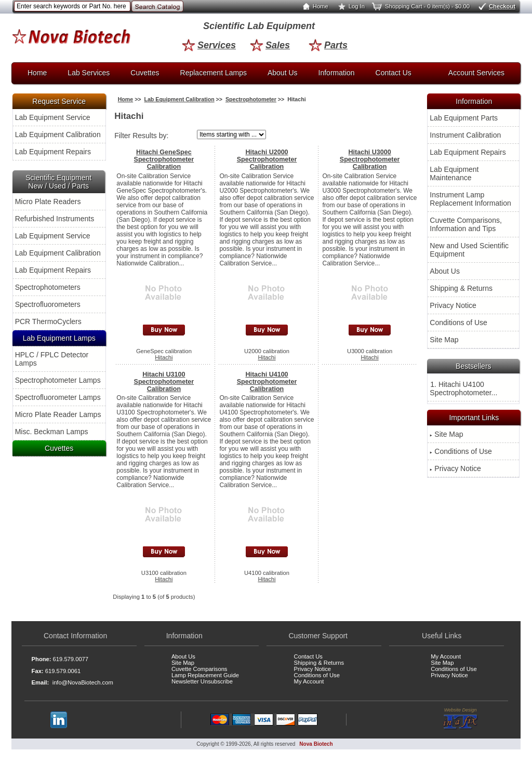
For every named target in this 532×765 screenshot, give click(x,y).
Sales (270, 45)
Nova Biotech (316, 744)
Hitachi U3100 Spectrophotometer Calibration (164, 382)
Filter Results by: (141, 136)
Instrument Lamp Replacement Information (470, 199)
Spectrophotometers (48, 287)
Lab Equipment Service (53, 117)
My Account (309, 681)
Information (337, 73)
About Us (283, 73)
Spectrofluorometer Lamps (58, 397)
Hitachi (164, 357)
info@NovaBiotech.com (83, 682)
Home (313, 6)
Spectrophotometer (251, 99)
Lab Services (89, 73)
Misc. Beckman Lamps (52, 432)
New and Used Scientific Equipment (469, 250)
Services (209, 45)
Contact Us (394, 73)
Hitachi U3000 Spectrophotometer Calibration (370, 159)
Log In (349, 6)
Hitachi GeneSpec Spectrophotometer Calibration (164, 159)
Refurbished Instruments (55, 219)
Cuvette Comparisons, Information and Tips (466, 224)
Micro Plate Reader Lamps (58, 414)
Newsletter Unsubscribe (202, 681)
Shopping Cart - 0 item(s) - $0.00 (420, 6)
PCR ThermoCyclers (48, 321)
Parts (328, 45)
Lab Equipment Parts (464, 118)
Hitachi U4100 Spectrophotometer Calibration (267, 382)
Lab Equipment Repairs (53, 152)
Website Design (461, 719)
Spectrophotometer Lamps (58, 380)
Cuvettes (145, 73)
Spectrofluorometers (48, 304)
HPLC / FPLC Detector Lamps (52, 359)
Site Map (444, 340)
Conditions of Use (458, 323)
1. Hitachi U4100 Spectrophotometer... (463, 388)
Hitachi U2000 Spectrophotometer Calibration (267, 159)
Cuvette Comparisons (199, 669)
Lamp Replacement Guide (205, 675)
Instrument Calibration (465, 135)
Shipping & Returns (461, 288)
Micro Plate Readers (48, 202)
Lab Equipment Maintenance (454, 173)
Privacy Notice (453, 305)
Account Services (476, 73)
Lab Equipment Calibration (58, 135)
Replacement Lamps (214, 73)
